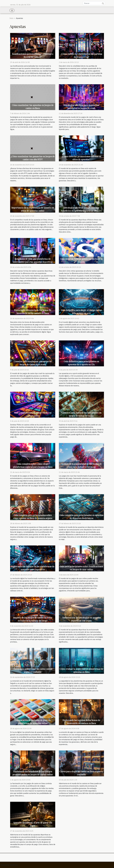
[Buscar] (94, 3)
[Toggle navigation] (12, 10)
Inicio (11, 18)
